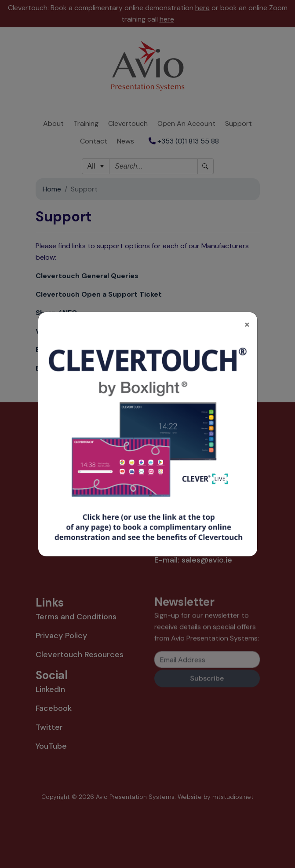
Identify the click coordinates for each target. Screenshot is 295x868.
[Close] (247, 306)
